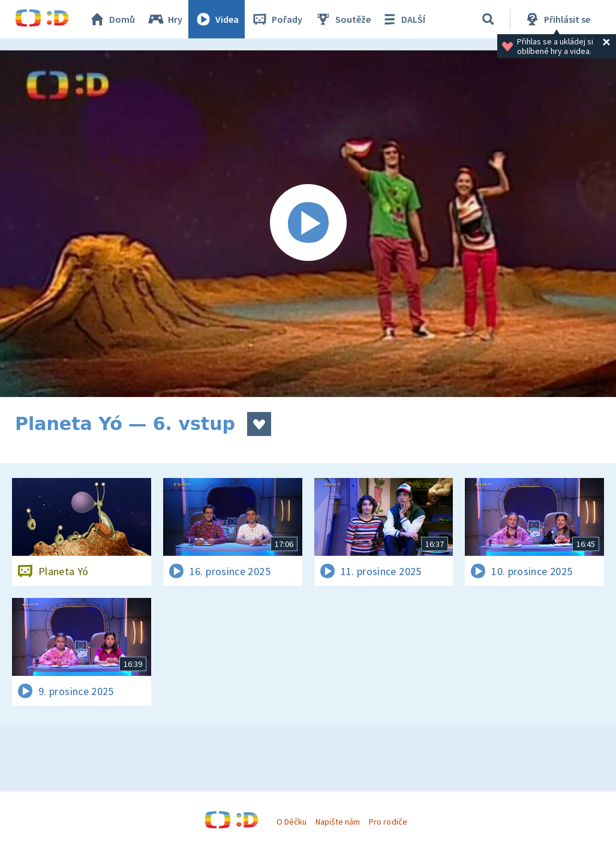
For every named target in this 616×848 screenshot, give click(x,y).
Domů (112, 19)
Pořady (277, 19)
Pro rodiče (388, 822)
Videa (217, 19)
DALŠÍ (403, 19)
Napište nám (338, 822)
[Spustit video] (308, 224)
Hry (165, 19)
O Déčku (292, 822)
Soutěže (342, 19)
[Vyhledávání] (488, 19)
